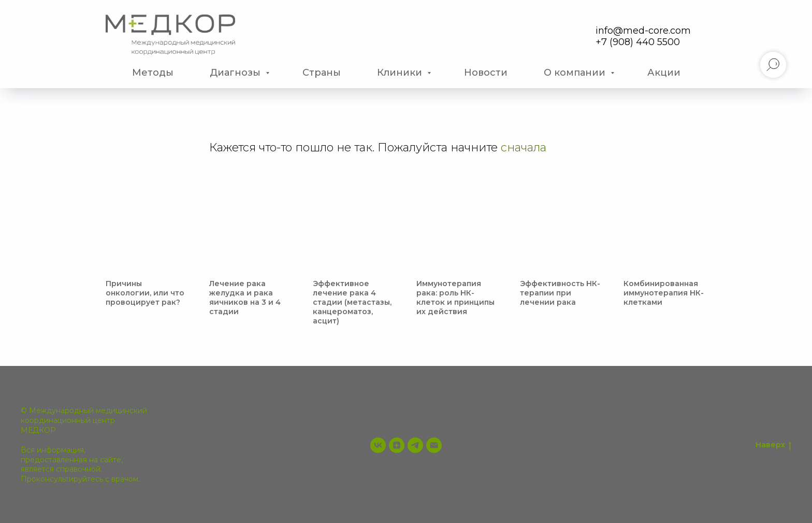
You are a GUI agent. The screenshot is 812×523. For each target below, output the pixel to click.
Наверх (773, 445)
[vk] (378, 445)
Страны (322, 73)
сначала (524, 147)
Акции (664, 73)
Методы (153, 73)
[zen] (397, 445)
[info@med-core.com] (434, 445)
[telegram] (415, 445)
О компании (576, 73)
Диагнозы (236, 73)
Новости (486, 73)
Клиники (401, 73)
